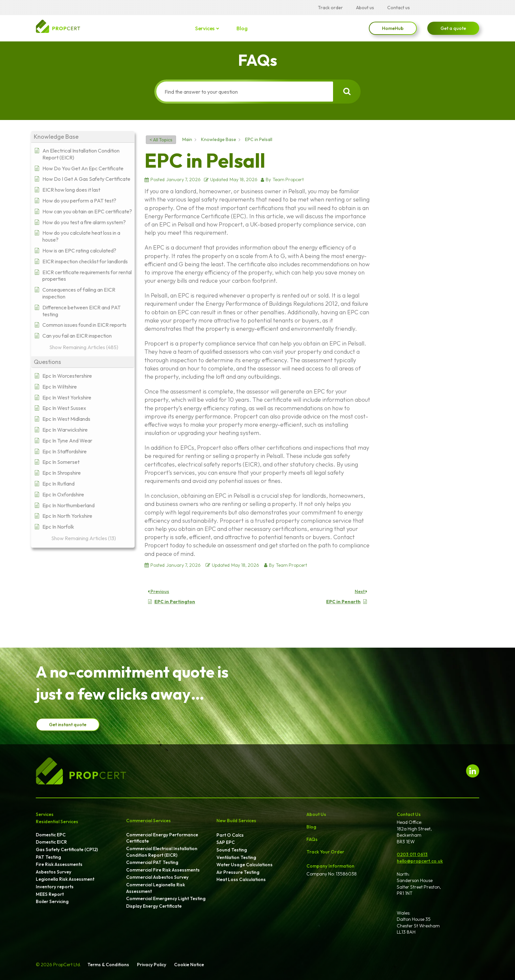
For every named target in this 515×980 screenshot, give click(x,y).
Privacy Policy (152, 965)
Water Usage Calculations (245, 865)
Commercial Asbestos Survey (157, 877)
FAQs (312, 839)
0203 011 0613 (412, 854)
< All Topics (161, 140)
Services (205, 28)
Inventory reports (55, 887)
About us (365, 8)
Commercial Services (148, 821)
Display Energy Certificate (154, 906)
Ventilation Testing (236, 857)
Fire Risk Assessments (59, 864)
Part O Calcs (230, 835)
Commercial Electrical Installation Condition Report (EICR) (162, 852)
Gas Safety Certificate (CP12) (67, 849)
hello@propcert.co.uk (420, 861)
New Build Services (236, 821)
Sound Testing (232, 850)
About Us (316, 814)
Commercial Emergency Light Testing (166, 898)
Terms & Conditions (108, 965)
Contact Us (409, 814)
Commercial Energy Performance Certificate (162, 838)
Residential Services (57, 822)
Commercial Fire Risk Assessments (163, 870)
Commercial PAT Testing (152, 862)
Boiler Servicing (52, 901)
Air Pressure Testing (238, 872)
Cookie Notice (189, 965)
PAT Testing (48, 857)
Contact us (399, 8)
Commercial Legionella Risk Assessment (156, 888)
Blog (242, 28)
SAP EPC (226, 842)
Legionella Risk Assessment (65, 879)
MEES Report (50, 894)
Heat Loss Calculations (241, 879)
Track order (330, 8)
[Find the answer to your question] (243, 92)
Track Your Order (325, 852)
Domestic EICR (51, 842)
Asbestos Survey (54, 872)
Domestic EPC (51, 835)
